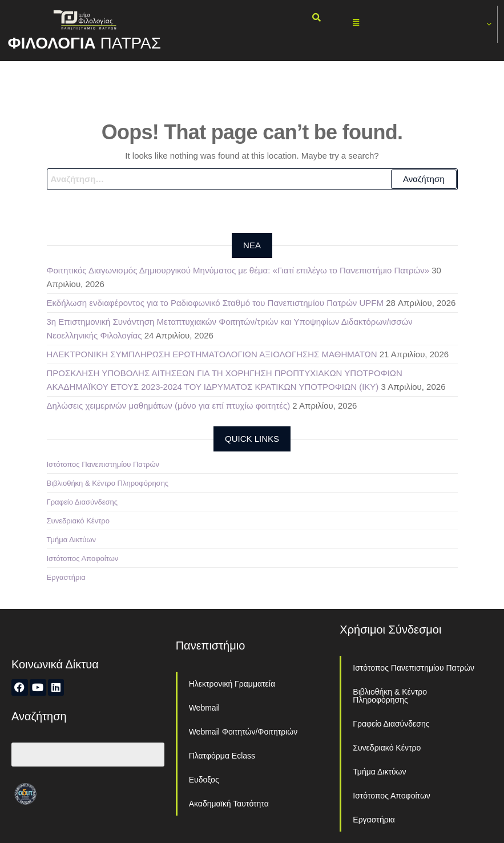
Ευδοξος (204, 780)
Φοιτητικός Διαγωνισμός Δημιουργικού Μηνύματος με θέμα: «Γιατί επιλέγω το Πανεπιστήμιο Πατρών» (238, 270)
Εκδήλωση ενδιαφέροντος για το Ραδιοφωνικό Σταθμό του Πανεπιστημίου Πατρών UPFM (215, 303)
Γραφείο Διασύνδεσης (82, 502)
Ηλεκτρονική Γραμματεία (232, 684)
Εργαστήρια (66, 577)
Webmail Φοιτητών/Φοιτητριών (243, 732)
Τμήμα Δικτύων (72, 540)
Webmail (204, 708)
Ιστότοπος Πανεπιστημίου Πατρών (103, 464)
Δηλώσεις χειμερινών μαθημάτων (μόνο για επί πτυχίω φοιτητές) (169, 406)
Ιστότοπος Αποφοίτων (83, 558)
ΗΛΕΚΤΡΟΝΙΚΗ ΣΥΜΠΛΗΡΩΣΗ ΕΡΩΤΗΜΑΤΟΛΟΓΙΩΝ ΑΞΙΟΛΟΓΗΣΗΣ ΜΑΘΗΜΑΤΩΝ (212, 354)
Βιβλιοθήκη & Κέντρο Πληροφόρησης (108, 483)
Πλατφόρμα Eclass (222, 756)
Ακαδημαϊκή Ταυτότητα (229, 804)
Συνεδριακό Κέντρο (78, 521)
